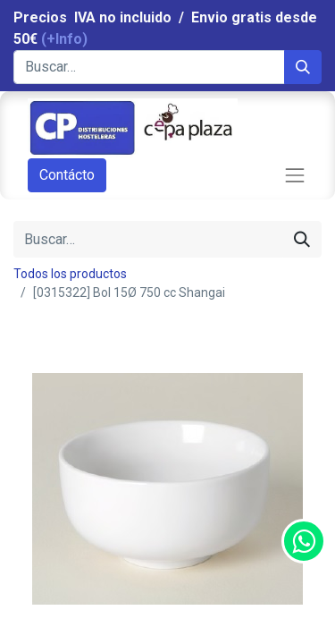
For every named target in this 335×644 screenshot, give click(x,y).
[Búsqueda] (303, 67)
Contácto (67, 175)
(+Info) (64, 39)
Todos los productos (70, 274)
